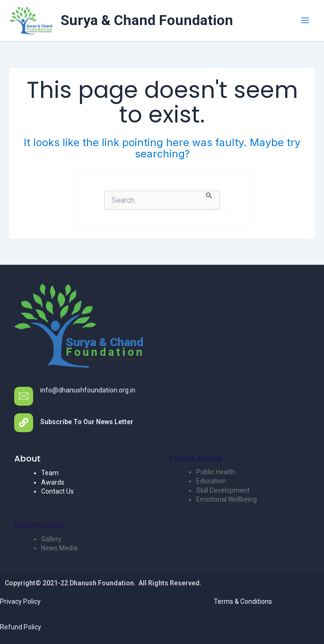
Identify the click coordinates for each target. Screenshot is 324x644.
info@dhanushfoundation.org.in (88, 390)
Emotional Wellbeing (227, 499)
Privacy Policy (20, 601)
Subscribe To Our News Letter (87, 422)
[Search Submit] (209, 196)
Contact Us (57, 491)
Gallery (51, 539)
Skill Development (223, 490)
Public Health (216, 472)
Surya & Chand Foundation (147, 20)
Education (211, 481)
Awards (53, 482)
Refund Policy (21, 627)
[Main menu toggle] (305, 21)
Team (50, 473)
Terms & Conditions (243, 601)
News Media (59, 548)
